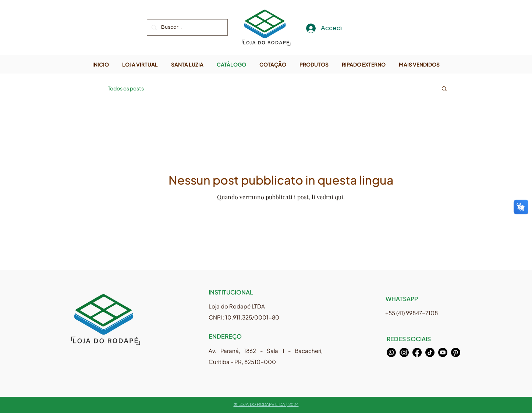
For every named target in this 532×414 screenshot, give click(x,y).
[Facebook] (417, 352)
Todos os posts (126, 88)
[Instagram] (404, 352)
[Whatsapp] (391, 352)
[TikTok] (430, 352)
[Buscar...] (187, 27)
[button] (444, 89)
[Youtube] (443, 352)
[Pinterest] (456, 352)
